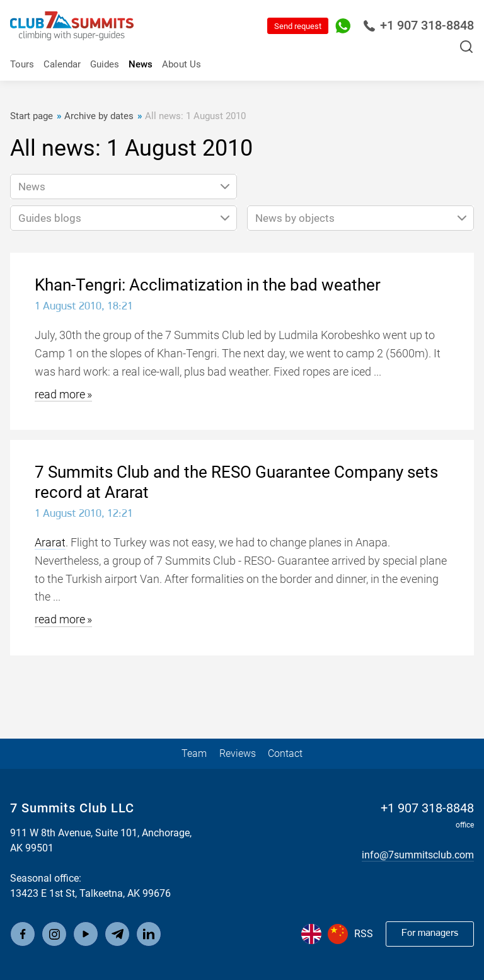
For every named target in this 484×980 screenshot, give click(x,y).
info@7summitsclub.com (418, 855)
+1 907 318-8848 (418, 26)
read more (60, 394)
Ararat (50, 542)
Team (194, 753)
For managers (430, 933)
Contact (285, 753)
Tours (22, 64)
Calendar (62, 64)
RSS (364, 934)
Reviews (238, 753)
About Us (181, 64)
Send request (298, 26)
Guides (105, 64)
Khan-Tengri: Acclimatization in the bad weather (208, 285)
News (141, 64)
